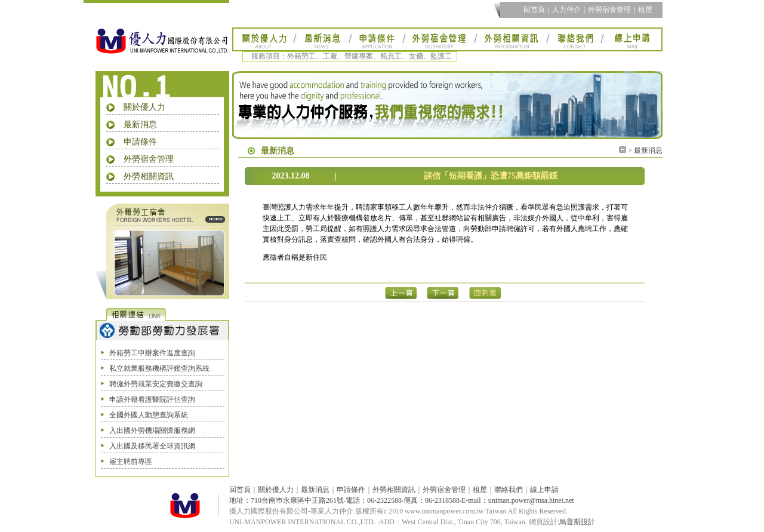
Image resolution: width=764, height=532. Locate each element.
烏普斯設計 (577, 522)
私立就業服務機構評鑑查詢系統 (159, 368)
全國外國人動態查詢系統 (149, 415)
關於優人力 (144, 107)
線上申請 (544, 490)
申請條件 (140, 142)
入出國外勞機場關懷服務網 (152, 430)
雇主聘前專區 (131, 462)
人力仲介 (566, 10)
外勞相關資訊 (149, 176)
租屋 (645, 10)
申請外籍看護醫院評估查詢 (152, 399)
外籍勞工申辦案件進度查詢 (152, 353)
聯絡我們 (509, 490)
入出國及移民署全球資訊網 (152, 446)
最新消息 (140, 124)
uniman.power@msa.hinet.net (531, 500)
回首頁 (534, 10)
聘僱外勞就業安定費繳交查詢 (156, 384)
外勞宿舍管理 (609, 10)
